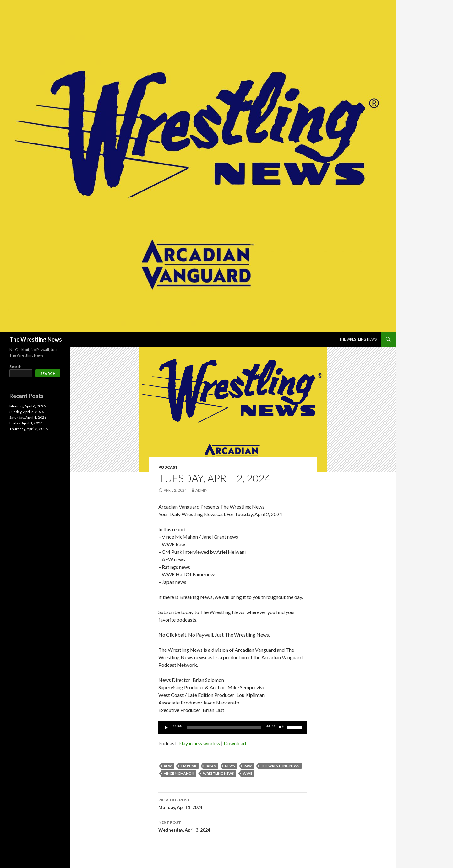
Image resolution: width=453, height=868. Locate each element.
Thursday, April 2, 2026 (29, 429)
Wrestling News (218, 773)
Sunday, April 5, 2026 (27, 412)
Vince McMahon (179, 773)
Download (235, 743)
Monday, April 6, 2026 (27, 406)
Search (15, 367)
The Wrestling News (36, 339)
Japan (211, 766)
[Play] (166, 728)
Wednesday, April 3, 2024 (233, 826)
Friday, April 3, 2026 (26, 423)
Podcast (168, 467)
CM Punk (188, 766)
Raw (248, 766)
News (230, 766)
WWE (248, 773)
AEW (168, 766)
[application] (233, 728)
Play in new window (199, 743)
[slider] (224, 728)
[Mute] (281, 728)
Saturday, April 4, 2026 (28, 417)
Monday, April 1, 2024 (233, 803)
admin (202, 490)
